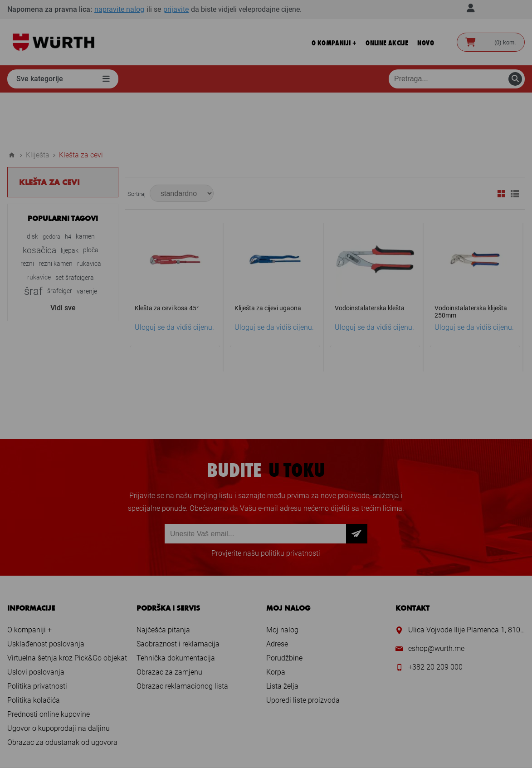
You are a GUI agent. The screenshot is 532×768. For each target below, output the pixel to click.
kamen (85, 186)
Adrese (277, 593)
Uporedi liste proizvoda (303, 649)
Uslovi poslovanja (36, 621)
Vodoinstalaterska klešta (370, 257)
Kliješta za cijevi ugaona (268, 257)
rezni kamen (56, 213)
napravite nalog (119, 9)
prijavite (176, 9)
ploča (91, 199)
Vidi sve (63, 257)
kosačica (39, 199)
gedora (51, 186)
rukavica (89, 213)
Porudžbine (284, 607)
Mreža (501, 143)
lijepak (70, 200)
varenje (87, 240)
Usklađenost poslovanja (46, 593)
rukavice (39, 227)
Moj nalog (282, 579)
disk (32, 186)
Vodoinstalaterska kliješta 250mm (471, 261)
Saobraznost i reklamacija (178, 593)
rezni (27, 213)
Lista (515, 143)
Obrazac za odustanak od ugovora (62, 692)
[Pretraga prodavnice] (457, 79)
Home (12, 104)
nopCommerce (284, 744)
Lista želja (282, 635)
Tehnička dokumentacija (176, 607)
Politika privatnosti (37, 635)
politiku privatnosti (290, 502)
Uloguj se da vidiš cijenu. (174, 276)
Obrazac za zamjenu (169, 621)
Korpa (276, 621)
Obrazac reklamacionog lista (182, 635)
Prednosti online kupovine (49, 663)
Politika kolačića (34, 649)
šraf (33, 240)
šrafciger (60, 240)
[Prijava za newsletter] (255, 483)
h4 (68, 186)
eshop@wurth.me (436, 598)
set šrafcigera (75, 227)
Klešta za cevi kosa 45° (167, 257)
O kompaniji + (29, 579)
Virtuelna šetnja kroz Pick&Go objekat (67, 607)
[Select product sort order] (182, 142)
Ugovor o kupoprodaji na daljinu (59, 678)
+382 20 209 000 (435, 616)
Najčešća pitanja (163, 579)
